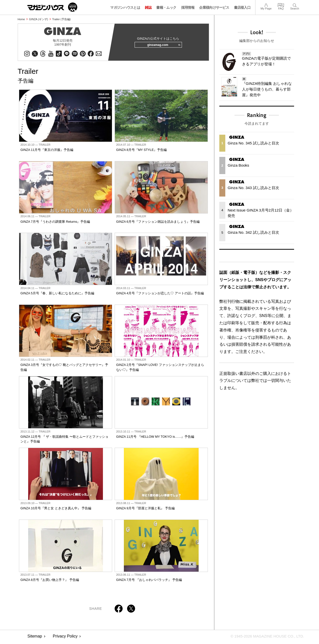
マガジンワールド (52, 7)
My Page (266, 5)
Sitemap (35, 638)
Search (295, 5)
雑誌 (148, 7)
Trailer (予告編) (61, 19)
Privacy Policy (65, 638)
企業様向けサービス (214, 7)
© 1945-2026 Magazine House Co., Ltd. (265, 638)
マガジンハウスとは (125, 7)
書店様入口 (242, 7)
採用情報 (188, 7)
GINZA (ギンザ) (38, 19)
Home (21, 19)
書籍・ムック (166, 7)
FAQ (281, 5)
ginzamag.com (162, 46)
